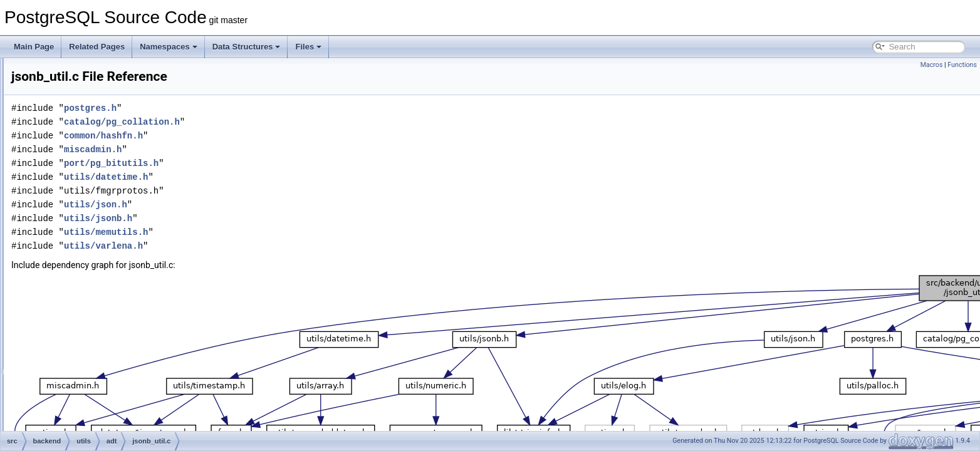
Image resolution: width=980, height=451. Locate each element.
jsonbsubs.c (101, 264)
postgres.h (247, 108)
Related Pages (97, 47)
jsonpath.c (99, 292)
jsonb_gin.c (101, 223)
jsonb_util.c (100, 251)
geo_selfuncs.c (107, 99)
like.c (90, 361)
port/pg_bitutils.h (268, 163)
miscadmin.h (249, 149)
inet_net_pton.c (107, 154)
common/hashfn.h (260, 136)
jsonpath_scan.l (107, 333)
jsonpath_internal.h (113, 319)
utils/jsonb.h (255, 218)
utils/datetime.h (263, 177)
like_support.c (105, 388)
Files (308, 47)
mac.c (91, 416)
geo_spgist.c (102, 113)
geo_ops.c (99, 85)
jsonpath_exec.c (109, 306)
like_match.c (102, 375)
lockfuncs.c (100, 402)
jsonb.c (93, 209)
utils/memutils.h (263, 232)
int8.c (91, 182)
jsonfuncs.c (100, 278)
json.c (91, 195)
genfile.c (96, 71)
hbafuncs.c (100, 127)
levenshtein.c (103, 347)
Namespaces (169, 47)
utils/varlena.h (260, 246)
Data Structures (247, 47)
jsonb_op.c (100, 237)
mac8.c (94, 430)
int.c (88, 168)
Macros (932, 65)
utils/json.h (252, 205)
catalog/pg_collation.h (279, 122)
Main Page (34, 47)
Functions (962, 65)
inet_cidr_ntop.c (108, 140)
